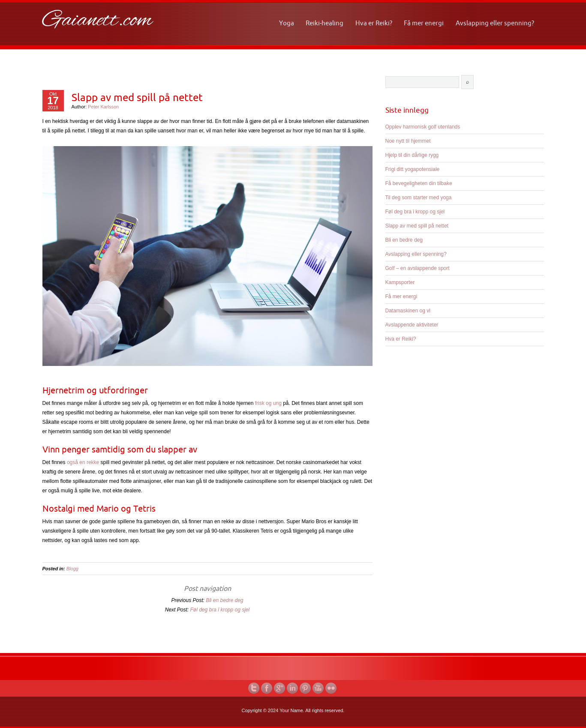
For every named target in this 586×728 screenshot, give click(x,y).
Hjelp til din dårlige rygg (412, 155)
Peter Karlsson (103, 107)
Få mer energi (424, 23)
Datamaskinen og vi (408, 311)
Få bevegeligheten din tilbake (419, 183)
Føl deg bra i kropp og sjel (220, 610)
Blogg (72, 569)
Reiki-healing (325, 23)
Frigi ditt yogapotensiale (413, 169)
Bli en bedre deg (224, 600)
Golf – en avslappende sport (418, 268)
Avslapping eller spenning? (495, 23)
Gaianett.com (97, 21)
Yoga (287, 23)
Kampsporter (400, 282)
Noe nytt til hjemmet (408, 141)
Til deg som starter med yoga (419, 198)
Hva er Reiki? (374, 23)
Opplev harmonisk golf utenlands (423, 127)
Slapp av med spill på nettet (137, 97)
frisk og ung (268, 403)
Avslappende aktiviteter (412, 325)
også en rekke (83, 462)
